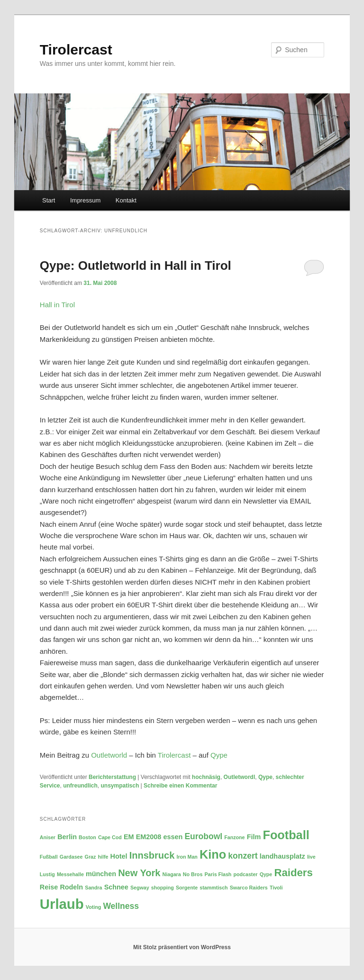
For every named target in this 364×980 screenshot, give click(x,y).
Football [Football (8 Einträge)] (286, 835)
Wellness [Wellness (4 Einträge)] (121, 906)
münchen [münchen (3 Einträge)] (101, 874)
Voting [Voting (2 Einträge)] (93, 907)
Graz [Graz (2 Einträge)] (91, 857)
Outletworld (109, 755)
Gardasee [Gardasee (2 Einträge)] (71, 857)
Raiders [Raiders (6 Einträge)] (293, 873)
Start (49, 200)
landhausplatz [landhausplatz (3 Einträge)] (282, 856)
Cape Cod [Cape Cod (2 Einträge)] (110, 837)
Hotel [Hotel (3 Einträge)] (119, 856)
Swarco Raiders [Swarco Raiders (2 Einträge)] (249, 888)
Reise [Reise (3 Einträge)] (49, 887)
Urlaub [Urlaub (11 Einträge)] (62, 904)
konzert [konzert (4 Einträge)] (243, 856)
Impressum (85, 200)
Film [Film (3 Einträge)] (254, 837)
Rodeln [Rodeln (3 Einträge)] (71, 887)
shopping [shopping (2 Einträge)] (163, 888)
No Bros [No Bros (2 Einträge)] (193, 874)
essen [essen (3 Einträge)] (173, 837)
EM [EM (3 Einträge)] (129, 837)
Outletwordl (240, 777)
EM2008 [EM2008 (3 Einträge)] (149, 837)
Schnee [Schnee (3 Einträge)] (116, 887)
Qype (219, 755)
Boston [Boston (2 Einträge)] (87, 837)
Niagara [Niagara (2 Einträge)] (172, 874)
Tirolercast (76, 50)
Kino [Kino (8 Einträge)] (213, 854)
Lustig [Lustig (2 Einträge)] (47, 874)
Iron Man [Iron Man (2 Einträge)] (187, 857)
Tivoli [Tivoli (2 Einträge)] (276, 888)
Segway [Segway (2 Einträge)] (140, 888)
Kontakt (126, 200)
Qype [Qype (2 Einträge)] (266, 874)
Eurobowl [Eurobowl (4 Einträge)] (203, 836)
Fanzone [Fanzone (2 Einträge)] (234, 837)
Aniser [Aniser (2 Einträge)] (48, 837)
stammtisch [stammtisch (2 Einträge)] (214, 888)
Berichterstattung (112, 777)
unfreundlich (80, 786)
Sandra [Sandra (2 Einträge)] (93, 888)
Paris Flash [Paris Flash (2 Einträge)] (218, 874)
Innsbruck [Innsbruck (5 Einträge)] (152, 855)
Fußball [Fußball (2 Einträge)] (49, 857)
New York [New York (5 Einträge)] (139, 873)
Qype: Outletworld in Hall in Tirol (136, 266)
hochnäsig (206, 777)
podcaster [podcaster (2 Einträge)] (246, 874)
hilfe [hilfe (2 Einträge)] (103, 857)
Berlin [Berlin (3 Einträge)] (67, 837)
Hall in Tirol (57, 305)
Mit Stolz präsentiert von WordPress (182, 947)
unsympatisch (120, 786)
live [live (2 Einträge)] (311, 857)
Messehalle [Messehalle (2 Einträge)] (70, 874)
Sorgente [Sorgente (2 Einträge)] (187, 888)
